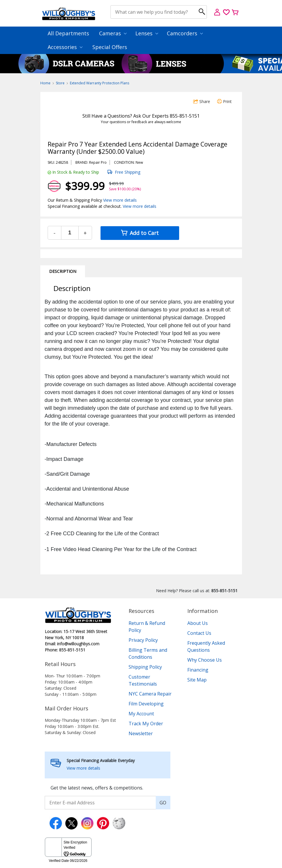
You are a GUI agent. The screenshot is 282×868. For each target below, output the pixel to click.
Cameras (113, 33)
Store (60, 83)
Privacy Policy (143, 640)
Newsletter (141, 733)
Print (224, 101)
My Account (141, 714)
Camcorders (185, 33)
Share (202, 101)
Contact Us (199, 633)
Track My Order (146, 724)
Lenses (147, 33)
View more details (120, 200)
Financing (198, 670)
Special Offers (110, 47)
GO (163, 803)
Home (45, 83)
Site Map (197, 680)
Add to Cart (140, 233)
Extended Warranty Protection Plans (100, 83)
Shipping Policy (145, 667)
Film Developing (146, 704)
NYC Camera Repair (150, 694)
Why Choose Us (205, 660)
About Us (198, 623)
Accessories (65, 47)
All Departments (68, 33)
